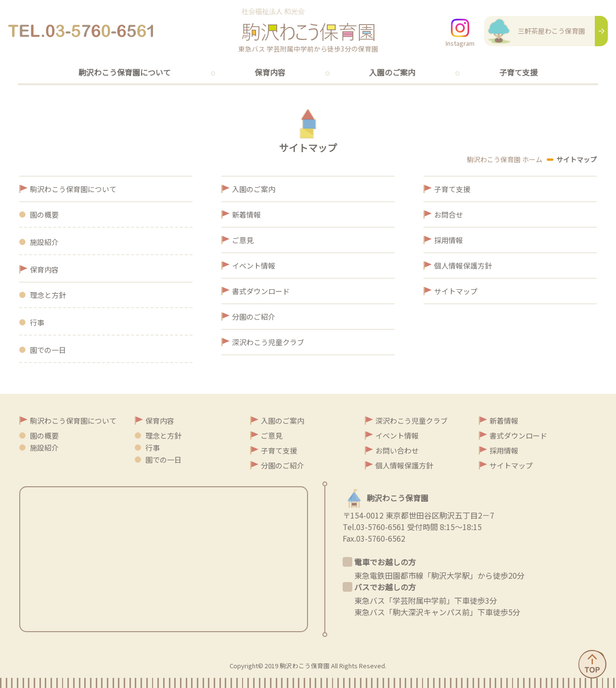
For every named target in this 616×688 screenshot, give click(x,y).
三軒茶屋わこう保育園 (535, 31)
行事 (37, 322)
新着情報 (246, 214)
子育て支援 (518, 72)
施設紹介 (44, 242)
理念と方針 (48, 295)
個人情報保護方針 (463, 266)
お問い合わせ (397, 450)
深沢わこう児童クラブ (268, 342)
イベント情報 (254, 266)
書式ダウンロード (261, 291)
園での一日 (48, 350)
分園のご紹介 (254, 317)
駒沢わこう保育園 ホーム (505, 159)
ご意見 (243, 240)
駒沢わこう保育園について (125, 72)
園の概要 (44, 214)
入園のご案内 (392, 72)
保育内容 (270, 72)
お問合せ (449, 214)
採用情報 (449, 240)
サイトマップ (456, 291)
